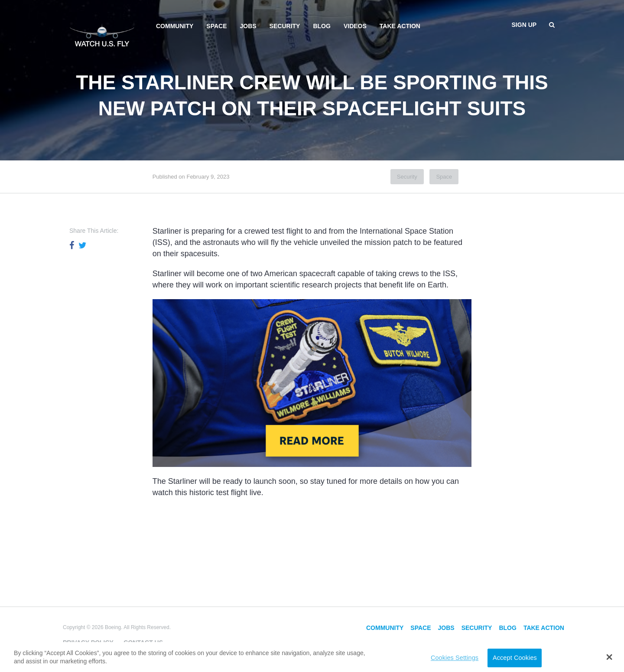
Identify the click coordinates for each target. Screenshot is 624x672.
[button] (609, 657)
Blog (322, 26)
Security (285, 26)
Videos (355, 26)
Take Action (400, 26)
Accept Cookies (515, 658)
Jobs (248, 26)
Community (175, 26)
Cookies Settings (455, 658)
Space (216, 26)
